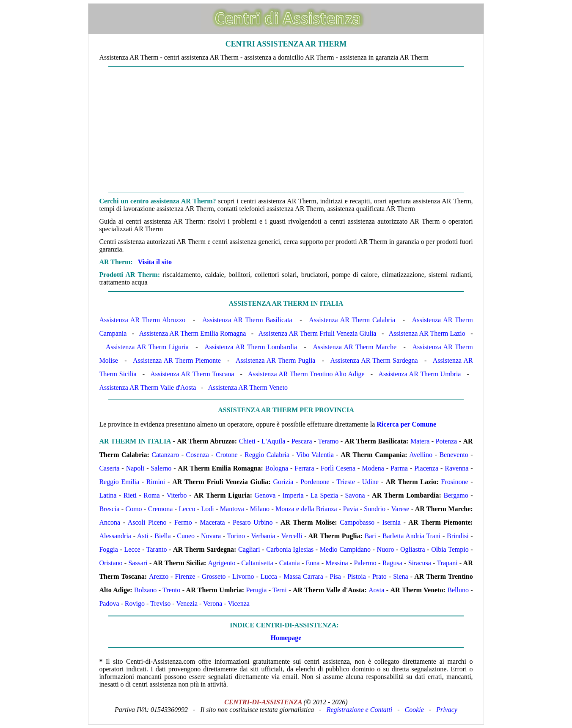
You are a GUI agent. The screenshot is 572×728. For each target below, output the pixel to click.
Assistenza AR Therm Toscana (192, 374)
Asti (143, 536)
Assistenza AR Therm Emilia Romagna (193, 333)
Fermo (183, 522)
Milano (260, 509)
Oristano (111, 563)
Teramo (329, 441)
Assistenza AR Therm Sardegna (374, 360)
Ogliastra (413, 549)
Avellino (421, 455)
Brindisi (458, 536)
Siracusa (420, 563)
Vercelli (292, 536)
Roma (151, 495)
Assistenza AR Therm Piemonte (177, 360)
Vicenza (238, 603)
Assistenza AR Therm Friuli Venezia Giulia (318, 333)
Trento (171, 590)
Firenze (185, 576)
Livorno (243, 576)
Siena (401, 576)
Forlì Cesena (338, 468)
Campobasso (357, 522)
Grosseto (214, 576)
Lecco (187, 509)
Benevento (454, 455)
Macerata (212, 522)
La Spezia (324, 495)
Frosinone (455, 482)
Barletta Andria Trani (411, 536)
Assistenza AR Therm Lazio (427, 333)
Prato (379, 576)
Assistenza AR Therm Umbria (419, 374)
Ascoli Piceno (147, 522)
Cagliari (249, 549)
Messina (337, 563)
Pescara (302, 441)
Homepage (286, 638)
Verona (213, 603)
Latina (108, 495)
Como (133, 509)
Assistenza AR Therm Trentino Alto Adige (306, 374)
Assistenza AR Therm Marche (355, 347)
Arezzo (159, 576)
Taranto (157, 549)
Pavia (351, 509)
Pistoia (357, 576)
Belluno (458, 590)
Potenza (447, 441)
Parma (399, 468)
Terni (280, 590)
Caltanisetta (257, 563)
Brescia (109, 509)
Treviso (160, 603)
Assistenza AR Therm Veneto (248, 387)
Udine (370, 482)
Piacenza (426, 468)
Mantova (232, 509)
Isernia (391, 522)
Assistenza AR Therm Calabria (352, 320)
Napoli (135, 468)
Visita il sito (155, 262)
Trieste (346, 482)
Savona (355, 495)
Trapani (447, 563)
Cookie (414, 710)
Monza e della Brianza (306, 509)
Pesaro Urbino (253, 522)
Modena (373, 468)
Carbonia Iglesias (290, 549)
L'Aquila (273, 441)
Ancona (110, 522)
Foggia (108, 549)
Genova (265, 495)
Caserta (109, 468)
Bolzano (145, 590)
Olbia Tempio (450, 549)
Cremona (161, 509)
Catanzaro (165, 455)
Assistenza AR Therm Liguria (147, 347)
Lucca (269, 576)
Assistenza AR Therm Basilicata (247, 320)
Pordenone (315, 482)
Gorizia (283, 482)
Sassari (138, 563)
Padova (109, 603)
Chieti (247, 441)
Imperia (293, 495)
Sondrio (375, 509)
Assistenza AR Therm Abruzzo (142, 320)
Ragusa (392, 563)
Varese (400, 509)
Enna (312, 563)
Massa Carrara (303, 576)
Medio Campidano (345, 549)
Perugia (256, 590)
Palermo (365, 563)
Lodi (208, 509)
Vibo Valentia (315, 455)
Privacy (447, 710)
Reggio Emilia (119, 482)
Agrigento (222, 563)
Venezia (187, 603)
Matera (420, 441)
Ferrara (304, 468)
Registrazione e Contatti (360, 710)
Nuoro (386, 549)
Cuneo (186, 536)
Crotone (227, 455)
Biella (162, 536)
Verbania (263, 536)
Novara (211, 536)
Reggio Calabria (267, 455)
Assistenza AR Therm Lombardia (251, 347)
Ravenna (456, 468)
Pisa (335, 576)
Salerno (161, 468)
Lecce (132, 549)
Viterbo (177, 495)
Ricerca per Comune (406, 424)
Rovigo (135, 603)
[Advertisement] (286, 129)
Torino (236, 536)
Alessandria (115, 536)
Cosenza (198, 455)
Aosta (376, 590)
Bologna (277, 468)
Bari (370, 536)
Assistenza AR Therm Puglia (275, 360)
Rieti (130, 495)
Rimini (156, 482)
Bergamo (456, 495)
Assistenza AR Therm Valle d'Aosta (147, 387)
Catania (290, 563)
